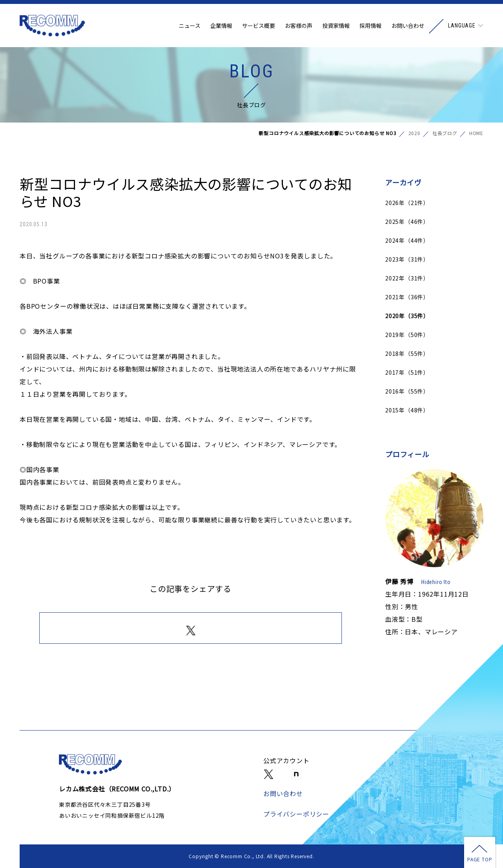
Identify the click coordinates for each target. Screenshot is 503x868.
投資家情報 (336, 26)
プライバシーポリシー (296, 814)
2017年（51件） (407, 372)
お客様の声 (299, 26)
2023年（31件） (407, 259)
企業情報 (221, 26)
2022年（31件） (407, 278)
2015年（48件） (407, 410)
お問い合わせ (408, 26)
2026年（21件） (407, 203)
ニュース (190, 26)
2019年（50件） (407, 335)
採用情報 (371, 26)
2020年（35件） (407, 316)
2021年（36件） (407, 297)
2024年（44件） (407, 240)
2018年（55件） (407, 353)
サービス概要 (259, 26)
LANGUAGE (462, 26)
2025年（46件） (407, 222)
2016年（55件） (407, 391)
